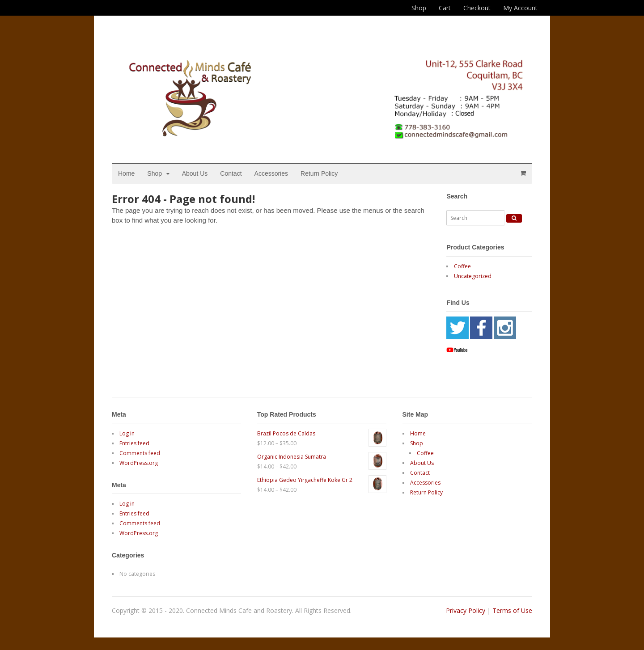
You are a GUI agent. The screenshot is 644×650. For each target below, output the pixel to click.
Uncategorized (473, 276)
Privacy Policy (466, 610)
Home (126, 173)
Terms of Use (512, 610)
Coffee (462, 266)
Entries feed (134, 443)
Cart (445, 8)
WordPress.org (139, 463)
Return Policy (319, 173)
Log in (127, 433)
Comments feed (140, 453)
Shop (419, 8)
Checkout (477, 8)
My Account (520, 8)
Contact (231, 173)
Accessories (271, 173)
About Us (195, 173)
